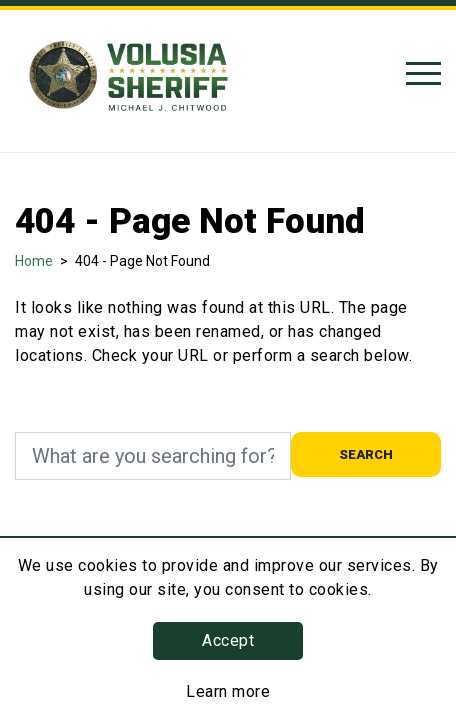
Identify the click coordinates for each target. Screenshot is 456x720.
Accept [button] (228, 640)
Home (34, 261)
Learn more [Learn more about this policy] (228, 691)
